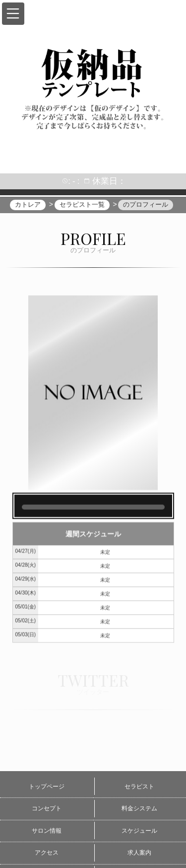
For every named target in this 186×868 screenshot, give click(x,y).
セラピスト (139, 787)
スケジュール (139, 831)
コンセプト (47, 808)
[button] (13, 14)
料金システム (139, 808)
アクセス (47, 853)
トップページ (47, 787)
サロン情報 (47, 831)
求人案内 (139, 853)
